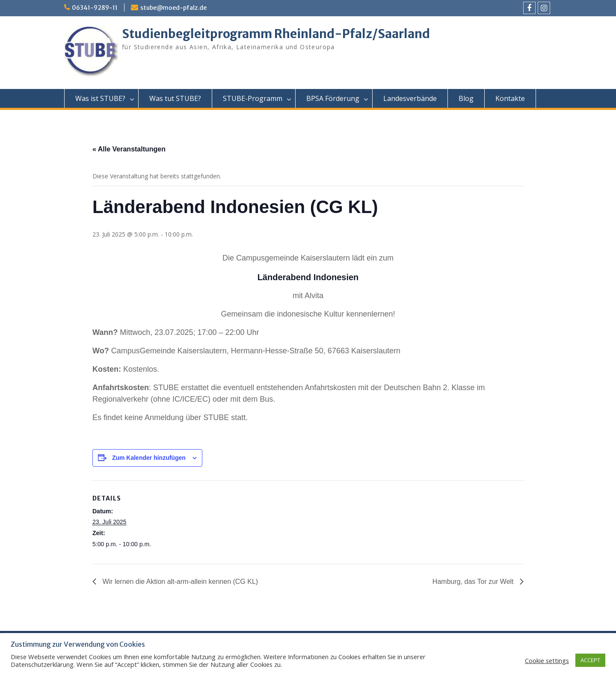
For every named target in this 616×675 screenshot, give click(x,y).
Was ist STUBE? (100, 98)
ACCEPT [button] (590, 660)
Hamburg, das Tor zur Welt (474, 582)
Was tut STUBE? (175, 98)
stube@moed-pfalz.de (173, 8)
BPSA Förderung (333, 98)
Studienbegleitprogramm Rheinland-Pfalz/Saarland (276, 34)
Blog (466, 98)
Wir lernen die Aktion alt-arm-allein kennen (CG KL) (179, 582)
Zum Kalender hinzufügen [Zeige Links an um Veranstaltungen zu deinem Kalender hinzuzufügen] (149, 458)
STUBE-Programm (253, 98)
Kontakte (510, 98)
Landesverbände (410, 98)
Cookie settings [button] (547, 660)
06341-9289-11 (95, 8)
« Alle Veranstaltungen (129, 149)
